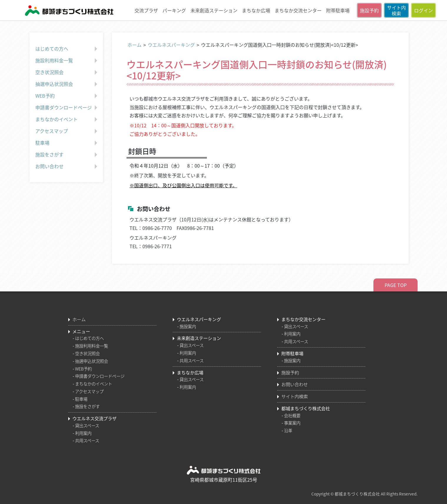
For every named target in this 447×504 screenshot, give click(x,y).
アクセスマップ (67, 131)
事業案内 (292, 423)
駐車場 (67, 143)
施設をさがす (67, 155)
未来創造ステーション (214, 10)
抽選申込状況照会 (67, 84)
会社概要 (292, 415)
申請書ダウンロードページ (67, 108)
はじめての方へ (67, 49)
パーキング (174, 10)
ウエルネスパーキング (171, 45)
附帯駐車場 (338, 10)
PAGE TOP (396, 285)
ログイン (423, 10)
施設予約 (369, 10)
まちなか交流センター (298, 10)
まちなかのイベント (67, 119)
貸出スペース (87, 425)
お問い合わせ (67, 166)
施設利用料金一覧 (67, 61)
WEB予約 (67, 96)
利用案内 (83, 433)
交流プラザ (146, 10)
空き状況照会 (67, 72)
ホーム (134, 45)
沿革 (288, 430)
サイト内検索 (396, 10)
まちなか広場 (256, 10)
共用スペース (87, 440)
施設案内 (188, 326)
